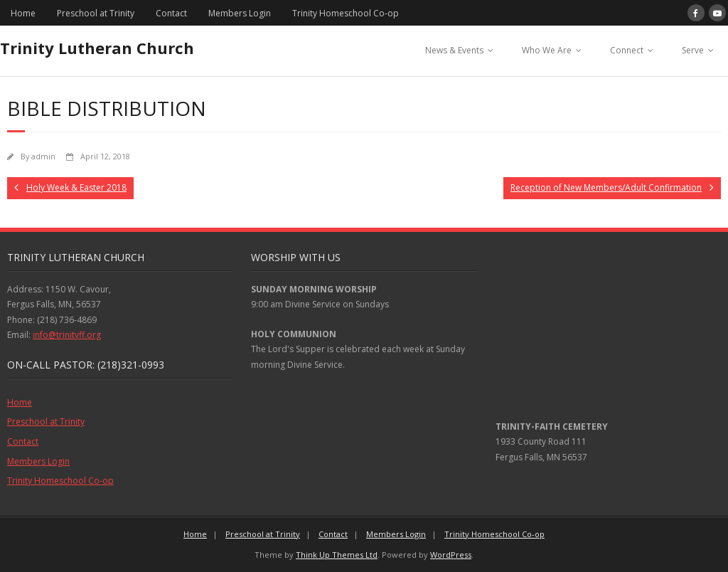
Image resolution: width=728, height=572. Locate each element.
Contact (171, 13)
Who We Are (547, 50)
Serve (693, 50)
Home (23, 13)
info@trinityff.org (67, 335)
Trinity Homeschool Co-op (346, 13)
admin (43, 156)
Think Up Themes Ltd (337, 555)
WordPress (451, 555)
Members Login (240, 13)
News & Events (454, 50)
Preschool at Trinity (96, 13)
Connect (627, 50)
